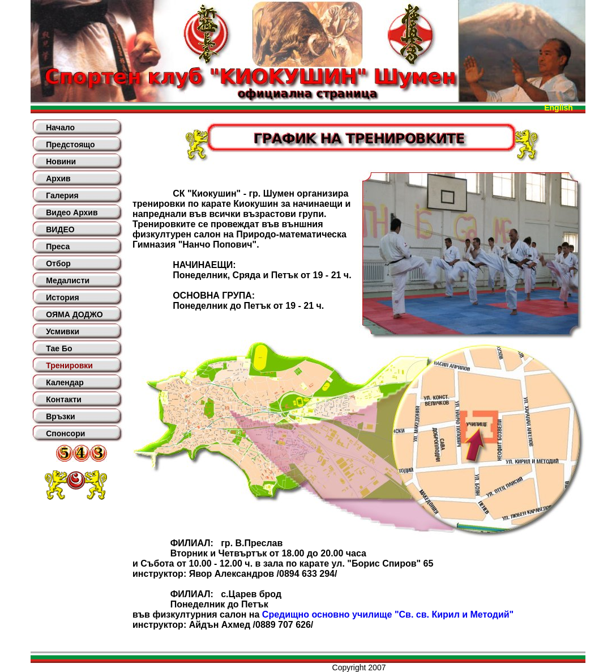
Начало (60, 127)
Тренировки (69, 365)
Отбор (58, 263)
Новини (61, 161)
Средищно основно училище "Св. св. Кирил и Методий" (388, 614)
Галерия (62, 195)
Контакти (64, 399)
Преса (58, 246)
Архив (58, 178)
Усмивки (63, 331)
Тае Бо (59, 348)
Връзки (60, 416)
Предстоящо (70, 144)
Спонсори (65, 433)
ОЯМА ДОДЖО (74, 314)
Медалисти (68, 280)
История (62, 297)
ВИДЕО (60, 229)
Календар (65, 382)
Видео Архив (72, 212)
